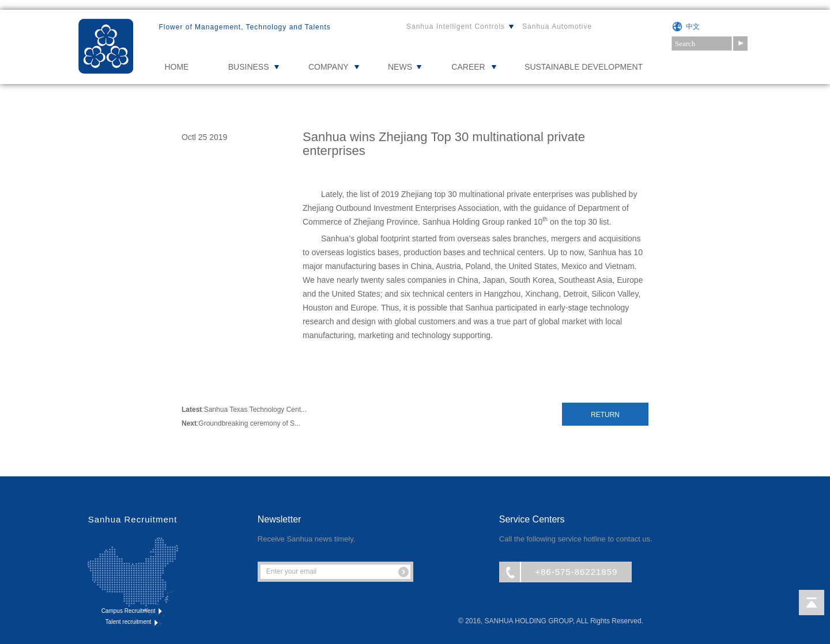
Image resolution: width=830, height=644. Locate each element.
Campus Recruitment (133, 611)
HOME (176, 67)
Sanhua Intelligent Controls (456, 26)
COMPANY (329, 67)
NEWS (400, 67)
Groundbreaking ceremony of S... (249, 423)
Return (605, 415)
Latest (192, 410)
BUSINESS (249, 67)
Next (189, 423)
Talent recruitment (133, 622)
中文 (693, 26)
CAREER (468, 67)
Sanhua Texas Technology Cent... (255, 410)
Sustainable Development (584, 67)
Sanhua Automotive (557, 26)
